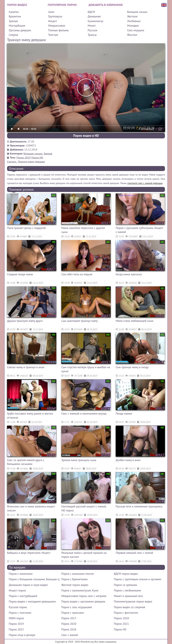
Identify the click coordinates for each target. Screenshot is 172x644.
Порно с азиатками (21, 574)
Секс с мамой (70, 635)
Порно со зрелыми (125, 585)
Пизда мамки (124, 414)
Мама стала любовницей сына (135, 321)
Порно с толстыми (20, 613)
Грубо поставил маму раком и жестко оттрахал (30, 416)
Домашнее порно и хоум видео (28, 585)
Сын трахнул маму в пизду (132, 367)
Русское (93, 30)
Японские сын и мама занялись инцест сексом (31, 508)
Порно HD (37, 157)
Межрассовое (57, 26)
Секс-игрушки (136, 30)
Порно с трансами (73, 613)
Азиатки (14, 12)
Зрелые (13, 21)
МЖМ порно (16, 618)
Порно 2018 (121, 618)
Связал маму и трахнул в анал (26, 367)
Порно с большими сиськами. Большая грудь (34, 579)
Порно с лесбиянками (127, 590)
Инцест (53, 21)
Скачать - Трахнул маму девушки (26, 162)
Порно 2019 (24, 157)
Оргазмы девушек (20, 30)
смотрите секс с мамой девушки (145, 183)
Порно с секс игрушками (77, 607)
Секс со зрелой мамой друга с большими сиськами (26, 462)
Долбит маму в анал (128, 460)
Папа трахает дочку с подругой (26, 228)
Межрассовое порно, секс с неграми (84, 596)
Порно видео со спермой (130, 607)
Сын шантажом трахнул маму (80, 321)
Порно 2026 (69, 629)
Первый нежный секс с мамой (134, 553)
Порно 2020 (69, 624)
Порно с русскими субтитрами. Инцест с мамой (139, 230)
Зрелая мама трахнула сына (79, 460)
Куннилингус (96, 21)
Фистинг (132, 35)
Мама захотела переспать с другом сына (83, 230)
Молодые (133, 26)
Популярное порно (62, 5)
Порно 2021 (121, 624)
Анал (51, 12)
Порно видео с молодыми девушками (32, 601)
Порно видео (17, 5)
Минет (92, 26)
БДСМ (91, 12)
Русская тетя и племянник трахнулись (139, 506)
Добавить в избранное (106, 5)
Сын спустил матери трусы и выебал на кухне (86, 369)
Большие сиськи (137, 12)
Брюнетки (15, 16)
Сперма (13, 35)
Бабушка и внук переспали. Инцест (29, 553)
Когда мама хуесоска (129, 274)
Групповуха (55, 16)
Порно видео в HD (86, 136)
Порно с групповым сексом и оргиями (138, 579)
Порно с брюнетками (74, 579)
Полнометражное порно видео (133, 601)
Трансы (92, 35)
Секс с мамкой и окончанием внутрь (84, 414)
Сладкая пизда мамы (20, 274)
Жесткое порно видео (75, 585)
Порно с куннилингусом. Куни (80, 590)
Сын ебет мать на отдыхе (77, 274)
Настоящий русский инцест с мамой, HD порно (84, 508)
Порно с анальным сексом (78, 574)
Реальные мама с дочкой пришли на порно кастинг (84, 555)
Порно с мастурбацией (23, 596)
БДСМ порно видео (126, 574)
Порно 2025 (16, 629)
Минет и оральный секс (128, 596)
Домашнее (94, 16)
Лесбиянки (134, 21)
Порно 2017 (69, 618)
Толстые (53, 35)
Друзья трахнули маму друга (25, 321)
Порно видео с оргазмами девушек (83, 601)
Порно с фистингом (126, 613)
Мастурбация (17, 26)
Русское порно (18, 607)
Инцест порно (17, 590)
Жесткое (132, 16)
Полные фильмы (58, 30)
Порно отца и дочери (22, 635)
